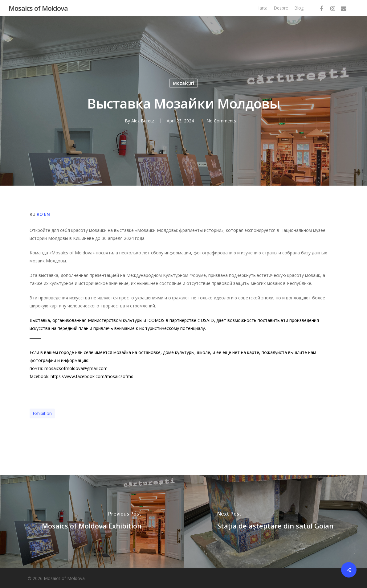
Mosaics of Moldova (38, 8)
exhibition (42, 413)
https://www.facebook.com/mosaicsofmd (92, 376)
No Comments (221, 121)
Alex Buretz (143, 121)
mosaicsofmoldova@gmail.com (76, 368)
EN (47, 214)
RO (40, 214)
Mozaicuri (184, 83)
